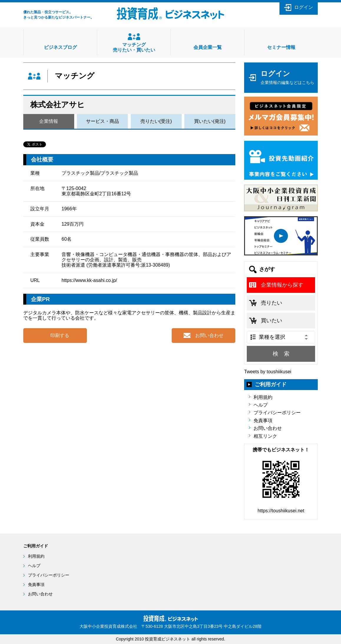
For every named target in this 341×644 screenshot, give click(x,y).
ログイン (304, 7)
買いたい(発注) (210, 121)
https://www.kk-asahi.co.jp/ (89, 280)
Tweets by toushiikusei (268, 372)
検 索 (281, 354)
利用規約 (263, 397)
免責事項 (263, 421)
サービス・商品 (102, 121)
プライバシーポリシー (277, 413)
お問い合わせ (268, 428)
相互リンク (265, 436)
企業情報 (49, 121)
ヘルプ (261, 405)
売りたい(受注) (156, 121)
